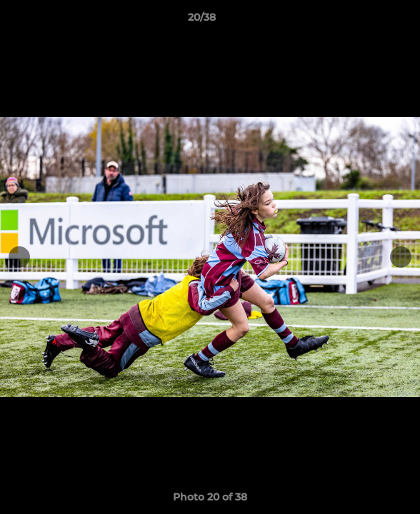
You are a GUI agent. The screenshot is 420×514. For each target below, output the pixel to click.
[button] (369, 21)
